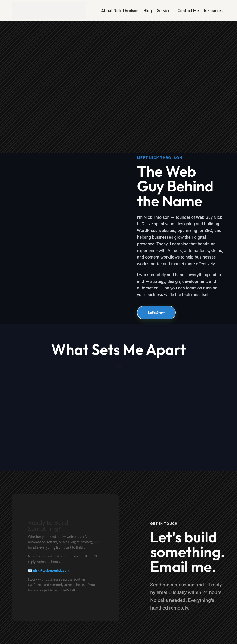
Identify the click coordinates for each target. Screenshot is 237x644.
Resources (213, 11)
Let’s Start (156, 313)
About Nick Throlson (120, 11)
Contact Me (188, 11)
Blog (148, 11)
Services (165, 11)
